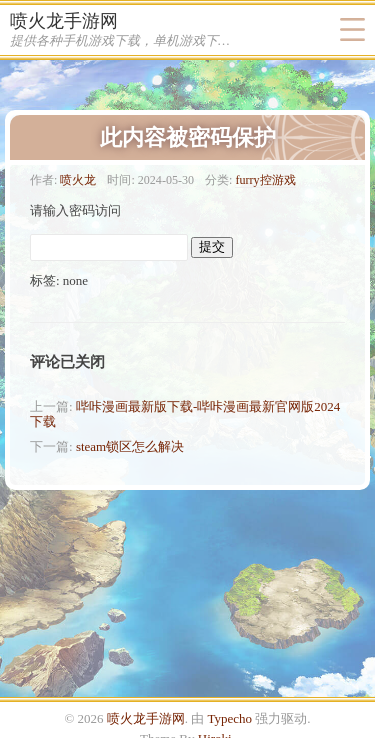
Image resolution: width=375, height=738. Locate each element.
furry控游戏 (265, 180)
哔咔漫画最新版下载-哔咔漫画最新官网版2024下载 (185, 414)
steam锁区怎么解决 (130, 446)
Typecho (230, 718)
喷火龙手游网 (64, 21)
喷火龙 (78, 180)
